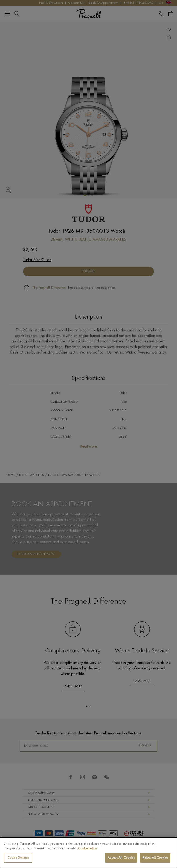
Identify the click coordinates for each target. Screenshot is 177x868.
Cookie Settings (18, 858)
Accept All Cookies (121, 858)
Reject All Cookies (155, 858)
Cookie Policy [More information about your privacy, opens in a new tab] (87, 849)
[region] (88, 853)
